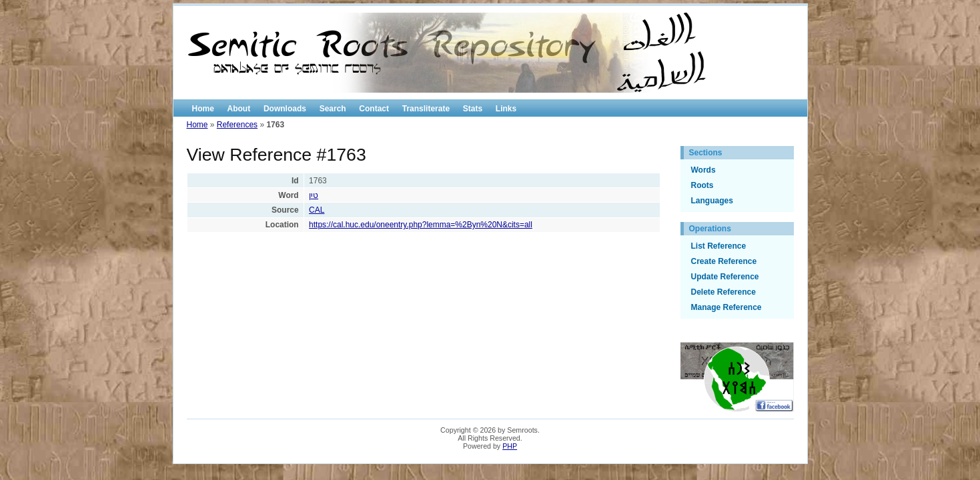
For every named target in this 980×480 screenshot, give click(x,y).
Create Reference (724, 261)
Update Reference (725, 277)
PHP (510, 446)
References (237, 125)
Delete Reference (723, 292)
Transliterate (426, 109)
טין (314, 195)
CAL (317, 210)
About (239, 109)
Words (703, 170)
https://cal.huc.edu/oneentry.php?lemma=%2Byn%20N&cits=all (421, 225)
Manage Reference (726, 307)
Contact (374, 109)
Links (506, 109)
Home (203, 109)
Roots (702, 185)
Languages (712, 201)
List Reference (719, 246)
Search (333, 109)
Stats (473, 109)
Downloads (285, 109)
